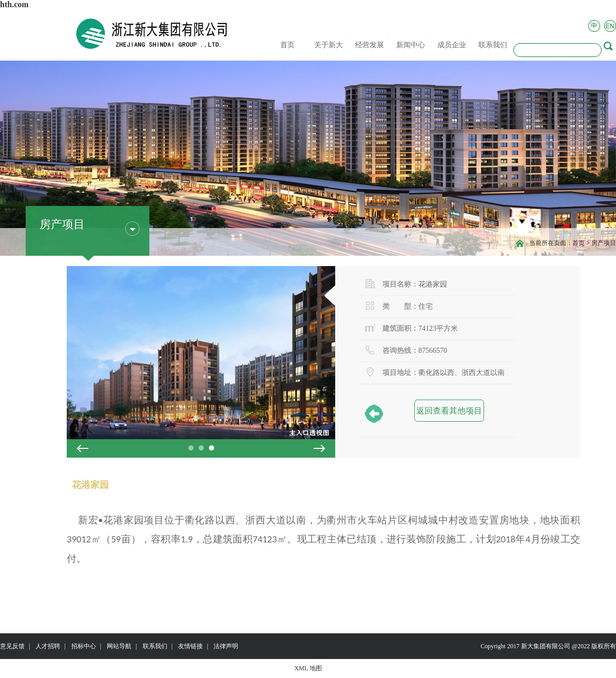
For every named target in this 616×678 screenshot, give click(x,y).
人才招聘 (48, 646)
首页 (579, 243)
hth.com (14, 4)
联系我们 (155, 646)
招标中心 (84, 646)
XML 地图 (308, 668)
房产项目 (604, 243)
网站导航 (119, 646)
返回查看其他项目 (448, 413)
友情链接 (190, 646)
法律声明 (226, 646)
